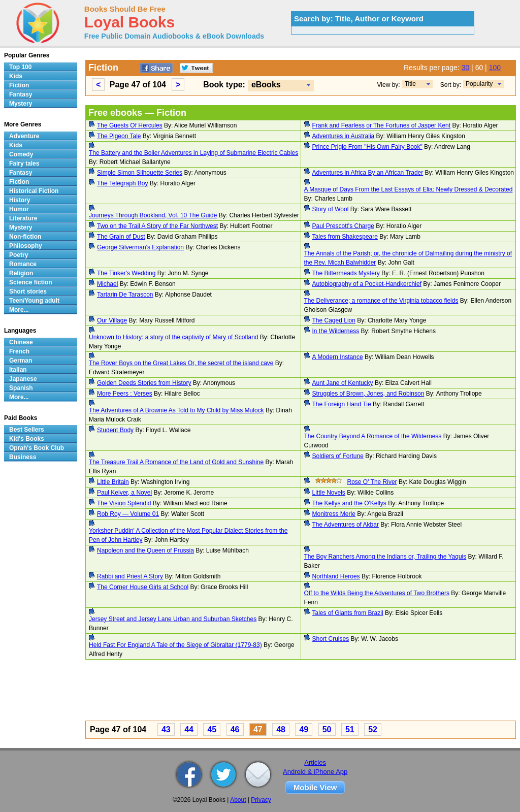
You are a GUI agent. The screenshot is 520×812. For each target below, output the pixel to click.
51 (350, 729)
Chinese (21, 342)
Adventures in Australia (344, 136)
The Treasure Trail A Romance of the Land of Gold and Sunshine (176, 462)
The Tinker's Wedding (126, 273)
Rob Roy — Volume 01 (128, 514)
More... (19, 310)
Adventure (24, 136)
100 (495, 68)
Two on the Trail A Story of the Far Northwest (157, 226)
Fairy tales (24, 164)
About (238, 800)
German (21, 361)
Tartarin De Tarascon (125, 295)
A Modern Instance (338, 357)
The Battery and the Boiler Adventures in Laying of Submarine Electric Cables (193, 153)
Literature (23, 218)
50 (327, 729)
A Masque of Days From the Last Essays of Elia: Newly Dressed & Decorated (409, 189)
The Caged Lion (334, 320)
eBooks (266, 85)
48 (281, 729)
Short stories (28, 291)
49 (304, 729)
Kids (16, 76)
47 (258, 729)
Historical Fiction (34, 191)
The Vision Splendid (124, 503)
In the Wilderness (336, 331)
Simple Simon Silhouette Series (140, 173)
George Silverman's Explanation (140, 247)
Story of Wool (331, 209)
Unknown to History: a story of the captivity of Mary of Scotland (173, 337)
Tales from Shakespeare (345, 237)
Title (410, 84)
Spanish (21, 388)
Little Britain (113, 482)
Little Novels (329, 493)
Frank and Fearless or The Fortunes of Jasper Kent (382, 125)
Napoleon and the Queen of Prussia (145, 550)
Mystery (21, 104)
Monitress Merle (334, 514)
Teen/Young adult (34, 301)
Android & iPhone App (315, 772)
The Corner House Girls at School (143, 587)
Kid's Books (27, 439)
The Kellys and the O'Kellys (349, 503)
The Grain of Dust (121, 237)
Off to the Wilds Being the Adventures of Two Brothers (377, 593)
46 (235, 729)
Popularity (479, 84)
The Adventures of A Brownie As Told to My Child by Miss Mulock (176, 410)
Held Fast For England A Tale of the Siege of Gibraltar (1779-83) (175, 645)
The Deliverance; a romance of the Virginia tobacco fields (381, 301)
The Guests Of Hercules (130, 125)
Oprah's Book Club (37, 448)
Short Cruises (331, 639)
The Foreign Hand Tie (342, 404)
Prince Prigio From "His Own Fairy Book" (367, 147)
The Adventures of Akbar (346, 525)
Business (23, 457)
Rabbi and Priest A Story (130, 576)
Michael (107, 284)
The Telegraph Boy (123, 183)
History (20, 200)
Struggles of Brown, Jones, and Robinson (368, 394)
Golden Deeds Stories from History (144, 383)
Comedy (21, 154)
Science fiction (31, 282)
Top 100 (20, 67)
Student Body (115, 430)
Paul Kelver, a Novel (124, 493)
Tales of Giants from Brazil (348, 613)
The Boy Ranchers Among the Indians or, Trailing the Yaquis (385, 557)
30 (466, 68)
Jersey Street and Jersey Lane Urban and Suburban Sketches (173, 619)
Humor (19, 209)
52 (373, 729)
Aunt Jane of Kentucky (343, 383)
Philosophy (26, 246)
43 (166, 729)
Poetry (19, 255)
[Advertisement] (301, 692)
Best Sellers (27, 430)
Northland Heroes (336, 576)
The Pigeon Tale (119, 136)
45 (212, 729)
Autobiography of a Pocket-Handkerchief (367, 284)
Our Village (112, 320)
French (19, 351)
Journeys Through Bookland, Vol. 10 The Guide (153, 215)
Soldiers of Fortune (338, 456)
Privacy (261, 800)
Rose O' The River (372, 482)
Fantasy (21, 94)
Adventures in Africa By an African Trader (368, 173)
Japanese (23, 379)
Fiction (19, 85)
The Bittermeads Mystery (346, 273)
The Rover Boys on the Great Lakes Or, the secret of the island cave (181, 363)
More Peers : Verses (125, 394)
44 (189, 729)
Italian (18, 370)
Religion (21, 273)
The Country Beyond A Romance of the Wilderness (373, 436)
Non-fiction (25, 237)
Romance (23, 264)
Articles (315, 762)
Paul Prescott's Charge (343, 226)
